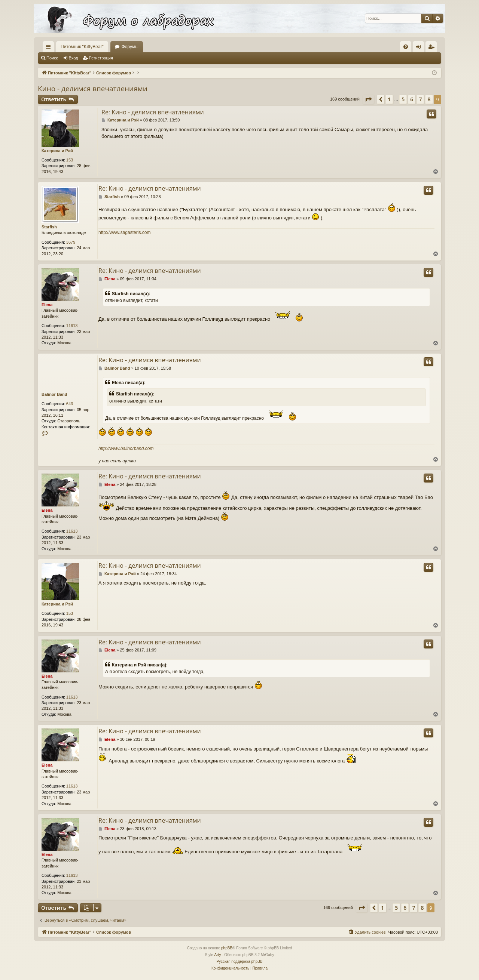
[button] (368, 99)
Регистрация (101, 58)
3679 (71, 242)
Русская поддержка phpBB (239, 961)
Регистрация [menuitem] (433, 48)
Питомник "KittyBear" (82, 47)
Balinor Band (54, 394)
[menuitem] (406, 47)
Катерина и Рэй (57, 151)
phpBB (227, 948)
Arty (218, 955)
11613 (72, 326)
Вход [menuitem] (420, 48)
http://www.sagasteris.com (124, 232)
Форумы (130, 47)
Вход (74, 58)
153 (70, 160)
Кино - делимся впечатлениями (93, 89)
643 (70, 404)
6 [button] (412, 99)
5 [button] (403, 99)
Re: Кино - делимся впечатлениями (153, 112)
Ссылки (50, 48)
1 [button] (389, 99)
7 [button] (420, 99)
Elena (47, 305)
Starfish (49, 227)
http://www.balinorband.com (126, 449)
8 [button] (429, 99)
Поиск (52, 58)
